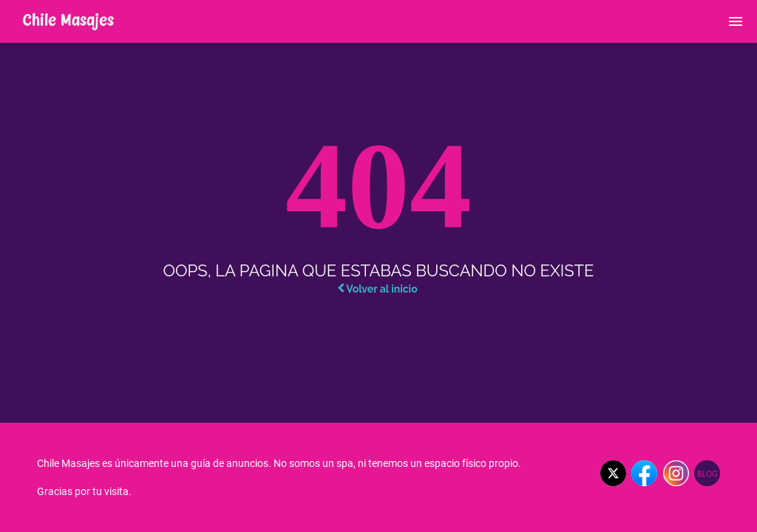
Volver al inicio (377, 289)
